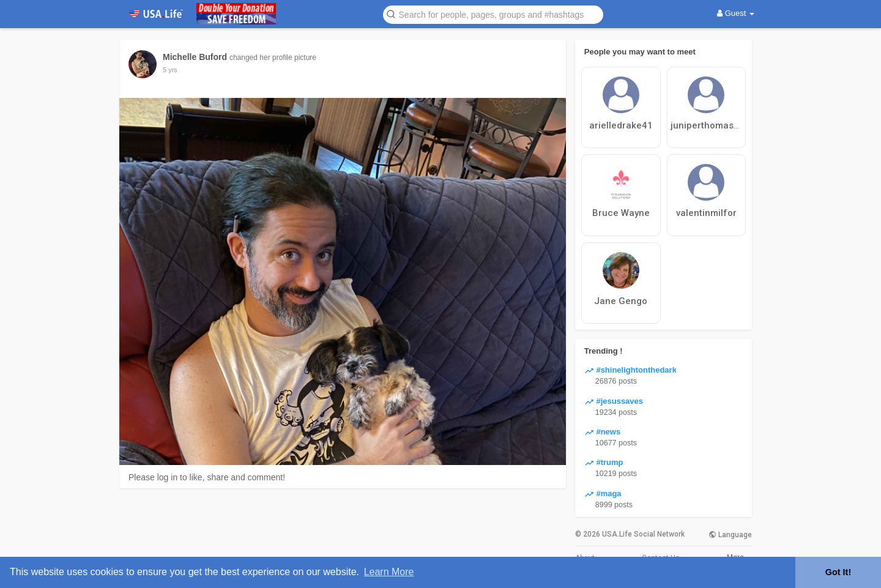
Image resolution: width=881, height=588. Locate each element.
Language (730, 535)
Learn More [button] (389, 572)
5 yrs (170, 70)
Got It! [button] (838, 572)
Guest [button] (736, 13)
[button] (493, 14)
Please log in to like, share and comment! (207, 477)
